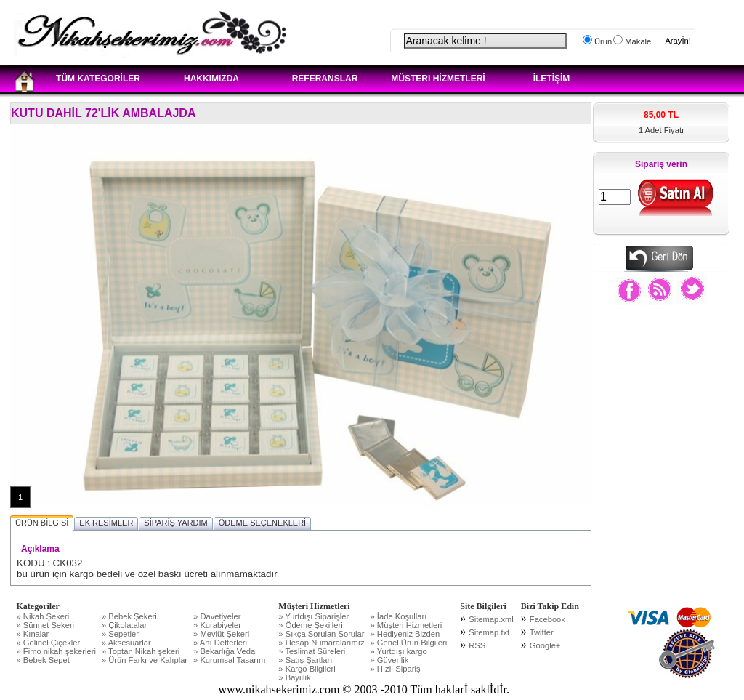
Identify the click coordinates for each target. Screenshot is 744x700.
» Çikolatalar (124, 625)
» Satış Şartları (305, 660)
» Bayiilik (294, 677)
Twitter (542, 632)
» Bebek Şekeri (129, 616)
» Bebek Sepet (43, 660)
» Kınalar (33, 634)
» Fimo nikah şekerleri (56, 651)
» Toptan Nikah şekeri (141, 651)
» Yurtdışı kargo (399, 651)
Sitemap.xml (491, 619)
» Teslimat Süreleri (312, 651)
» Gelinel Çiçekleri (49, 643)
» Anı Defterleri (220, 643)
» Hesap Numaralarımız (321, 643)
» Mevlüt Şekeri (221, 634)
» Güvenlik (390, 660)
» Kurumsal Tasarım (229, 660)
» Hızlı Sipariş (396, 669)
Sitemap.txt (489, 632)
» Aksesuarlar (126, 643)
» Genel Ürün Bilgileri (409, 643)
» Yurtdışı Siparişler (314, 616)
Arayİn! (678, 41)
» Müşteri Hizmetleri (407, 625)
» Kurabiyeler (217, 625)
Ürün (602, 41)
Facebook (547, 619)
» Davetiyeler (217, 616)
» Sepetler (120, 634)
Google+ (545, 645)
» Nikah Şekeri (43, 616)
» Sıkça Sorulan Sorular (321, 634)
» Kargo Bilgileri (307, 669)
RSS (477, 645)
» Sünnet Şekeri (46, 625)
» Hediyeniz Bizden (405, 634)
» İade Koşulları (399, 616)
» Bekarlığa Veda (224, 651)
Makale (637, 41)
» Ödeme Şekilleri (310, 625)
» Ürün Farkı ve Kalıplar (145, 660)
